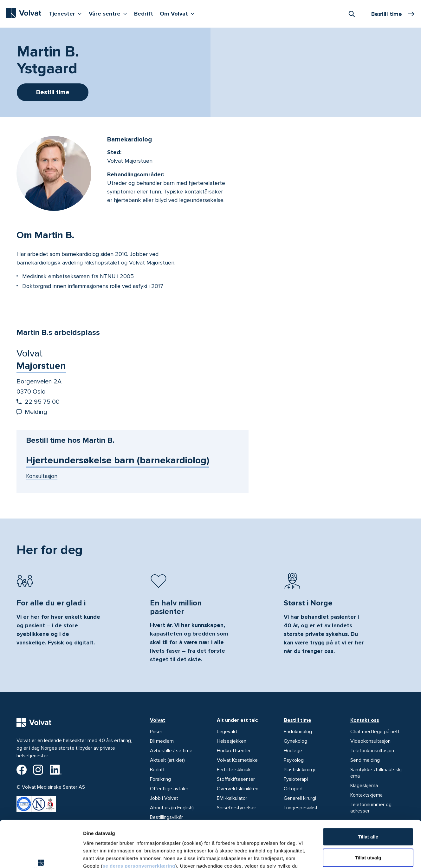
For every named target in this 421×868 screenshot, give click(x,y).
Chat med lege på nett (375, 732)
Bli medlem (162, 741)
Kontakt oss (365, 720)
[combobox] (352, 14)
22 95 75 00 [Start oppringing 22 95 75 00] (38, 402)
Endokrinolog (298, 732)
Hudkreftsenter (234, 751)
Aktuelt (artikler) (167, 760)
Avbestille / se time (171, 751)
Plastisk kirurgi (299, 770)
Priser (156, 732)
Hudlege (293, 751)
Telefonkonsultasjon (372, 751)
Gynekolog (295, 741)
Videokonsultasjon (370, 741)
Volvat (158, 720)
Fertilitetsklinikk (234, 770)
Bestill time (298, 720)
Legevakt (227, 732)
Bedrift (144, 14)
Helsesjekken (232, 741)
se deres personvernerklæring (139, 822)
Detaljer (337, 855)
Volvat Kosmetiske (237, 760)
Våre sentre (109, 13)
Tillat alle (368, 793)
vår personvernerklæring (234, 830)
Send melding (365, 760)
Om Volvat (179, 13)
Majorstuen (41, 366)
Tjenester (67, 13)
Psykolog (294, 760)
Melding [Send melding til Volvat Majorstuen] (32, 412)
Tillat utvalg (368, 814)
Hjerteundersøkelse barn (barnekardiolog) (118, 460)
